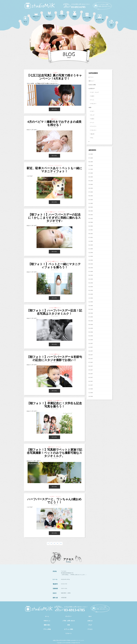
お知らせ (90, 621)
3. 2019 (91, 287)
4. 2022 (91, 222)
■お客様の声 (92, 89)
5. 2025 (91, 162)
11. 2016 (91, 393)
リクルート (68, 633)
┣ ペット (91, 100)
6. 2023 (91, 196)
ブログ (90, 625)
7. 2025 (91, 158)
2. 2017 (91, 381)
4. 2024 (91, 181)
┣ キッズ (91, 115)
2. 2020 (91, 245)
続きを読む (54, 109)
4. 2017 (91, 374)
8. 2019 (91, 268)
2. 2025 (91, 166)
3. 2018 (91, 332)
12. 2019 (91, 253)
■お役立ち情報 (92, 85)
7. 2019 (91, 272)
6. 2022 (91, 215)
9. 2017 (91, 355)
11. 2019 (91, 256)
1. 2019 (91, 294)
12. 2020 (91, 241)
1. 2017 (91, 385)
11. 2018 (91, 302)
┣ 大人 (91, 138)
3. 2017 (91, 377)
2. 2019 (91, 290)
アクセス (90, 629)
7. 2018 (91, 317)
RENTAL (75, 15)
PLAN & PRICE (62, 14)
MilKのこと (47, 621)
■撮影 (90, 107)
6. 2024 (91, 177)
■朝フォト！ (92, 81)
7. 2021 (91, 238)
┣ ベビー (91, 111)
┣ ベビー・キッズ (94, 92)
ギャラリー (68, 616)
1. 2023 (91, 200)
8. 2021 (91, 234)
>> (61, 543)
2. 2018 (91, 336)
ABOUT (36, 16)
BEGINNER (49, 15)
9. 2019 (91, 264)
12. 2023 (91, 184)
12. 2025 (91, 154)
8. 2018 (91, 313)
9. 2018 (91, 309)
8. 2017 (91, 359)
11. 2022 (91, 203)
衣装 (68, 625)
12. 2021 (91, 230)
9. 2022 (91, 207)
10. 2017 (91, 351)
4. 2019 (91, 283)
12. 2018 (91, 298)
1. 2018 (91, 340)
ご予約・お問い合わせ (68, 621)
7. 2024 (91, 173)
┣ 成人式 (91, 134)
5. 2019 (91, 279)
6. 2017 (91, 366)
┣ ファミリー (92, 126)
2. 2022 (91, 226)
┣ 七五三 (91, 96)
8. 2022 (91, 211)
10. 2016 (91, 396)
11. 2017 (91, 347)
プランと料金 (47, 629)
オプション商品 (68, 629)
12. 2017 (91, 343)
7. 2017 (91, 362)
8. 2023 (91, 188)
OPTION (87, 16)
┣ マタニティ (92, 104)
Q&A (111, 23)
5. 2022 (91, 219)
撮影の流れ (47, 625)
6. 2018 (91, 321)
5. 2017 (91, 370)
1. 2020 (91, 249)
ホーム (47, 616)
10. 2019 (91, 260)
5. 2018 (91, 325)
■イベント (91, 77)
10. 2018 (91, 306)
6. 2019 (91, 275)
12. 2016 (91, 389)
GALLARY (100, 18)
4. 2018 (91, 328)
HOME (25, 20)
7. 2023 (91, 192)
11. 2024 (91, 169)
